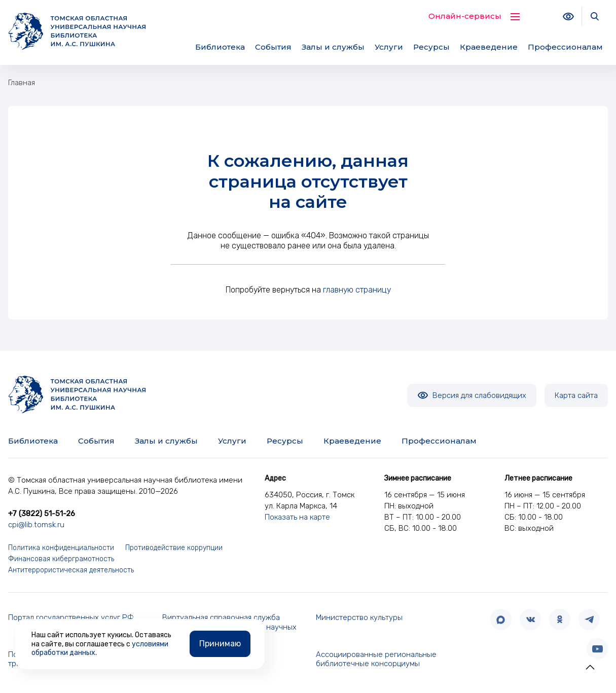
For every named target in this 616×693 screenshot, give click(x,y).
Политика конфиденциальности (61, 548)
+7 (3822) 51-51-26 (42, 514)
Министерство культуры (359, 617)
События (273, 47)
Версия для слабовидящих (472, 395)
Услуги (389, 47)
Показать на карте (297, 517)
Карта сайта (576, 395)
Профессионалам (565, 47)
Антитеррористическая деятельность (71, 570)
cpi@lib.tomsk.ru (36, 525)
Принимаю (220, 643)
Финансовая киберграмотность (61, 559)
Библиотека (220, 47)
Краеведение (489, 47)
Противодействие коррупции (174, 548)
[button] (590, 667)
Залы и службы (333, 47)
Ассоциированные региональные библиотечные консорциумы (376, 659)
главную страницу (357, 290)
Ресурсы (431, 47)
